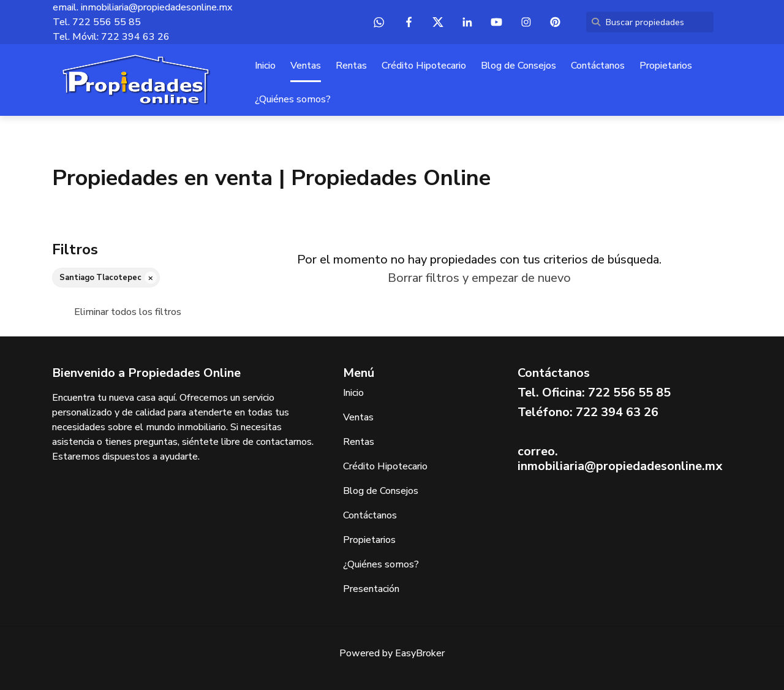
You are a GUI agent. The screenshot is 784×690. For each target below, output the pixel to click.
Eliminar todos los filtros (128, 312)
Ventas (306, 66)
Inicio (265, 66)
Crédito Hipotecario (424, 66)
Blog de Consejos (518, 66)
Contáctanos (598, 66)
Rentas (351, 66)
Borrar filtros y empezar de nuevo (479, 278)
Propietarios (666, 66)
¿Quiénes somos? (293, 99)
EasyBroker (420, 653)
